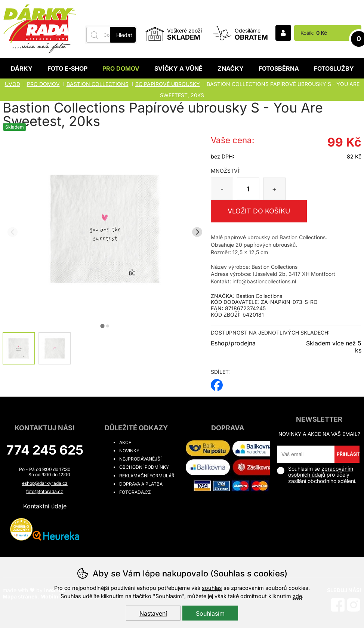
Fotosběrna (279, 68)
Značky (231, 68)
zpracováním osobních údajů (321, 472)
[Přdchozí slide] (13, 232)
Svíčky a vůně (178, 68)
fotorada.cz (135, 492)
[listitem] (19, 348)
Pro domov (121, 68)
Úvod (13, 84)
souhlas (212, 588)
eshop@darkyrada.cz (45, 483)
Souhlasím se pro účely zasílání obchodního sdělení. (317, 475)
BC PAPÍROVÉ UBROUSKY (168, 84)
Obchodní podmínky (144, 467)
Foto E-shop (67, 68)
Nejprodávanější (140, 459)
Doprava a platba (141, 484)
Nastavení (153, 613)
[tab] (102, 326)
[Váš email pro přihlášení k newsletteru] (306, 454)
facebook (217, 383)
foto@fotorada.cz (45, 491)
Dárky (22, 68)
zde (297, 596)
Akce (125, 442)
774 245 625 (45, 450)
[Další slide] (197, 232)
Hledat (124, 35)
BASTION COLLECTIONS (98, 84)
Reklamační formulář (147, 476)
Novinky (129, 451)
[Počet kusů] (248, 189)
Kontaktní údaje (45, 506)
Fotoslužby (334, 68)
